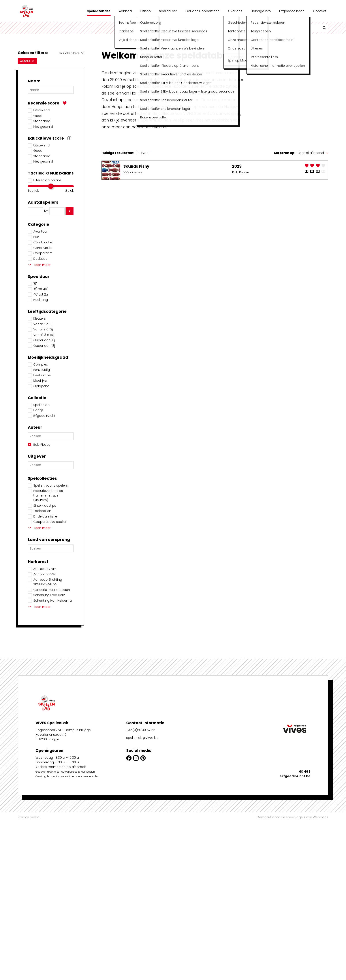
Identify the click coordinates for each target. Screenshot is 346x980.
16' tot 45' (40, 289)
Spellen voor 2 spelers (51, 485)
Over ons (235, 11)
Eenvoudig (42, 370)
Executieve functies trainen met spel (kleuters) (48, 495)
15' (35, 284)
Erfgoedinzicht (44, 416)
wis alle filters (72, 53)
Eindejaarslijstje (45, 516)
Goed (38, 116)
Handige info (261, 11)
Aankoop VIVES (45, 569)
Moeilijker (40, 381)
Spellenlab (41, 405)
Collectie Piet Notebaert (52, 590)
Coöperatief (43, 253)
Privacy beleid (29, 817)
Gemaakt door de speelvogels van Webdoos (292, 817)
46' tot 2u (41, 294)
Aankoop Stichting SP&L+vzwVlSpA (48, 582)
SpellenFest (168, 11)
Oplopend (41, 386)
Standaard (42, 121)
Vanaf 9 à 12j (43, 329)
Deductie (40, 259)
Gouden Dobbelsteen (202, 11)
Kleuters (39, 318)
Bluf (36, 237)
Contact (320, 11)
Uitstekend (41, 110)
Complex (40, 364)
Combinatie (43, 242)
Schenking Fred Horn (49, 595)
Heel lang (41, 300)
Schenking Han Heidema (53, 601)
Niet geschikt (43, 127)
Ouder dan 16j (44, 340)
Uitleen (146, 11)
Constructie (42, 248)
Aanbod (125, 11)
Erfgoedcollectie (292, 11)
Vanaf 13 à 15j (43, 335)
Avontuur (40, 231)
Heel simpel (42, 375)
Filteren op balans (47, 180)
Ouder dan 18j (44, 346)
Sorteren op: (285, 153)
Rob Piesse (42, 445)
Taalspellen (42, 511)
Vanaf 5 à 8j (43, 324)
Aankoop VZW (44, 574)
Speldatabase (99, 11)
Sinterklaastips (45, 506)
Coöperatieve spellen (50, 522)
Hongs (38, 410)
